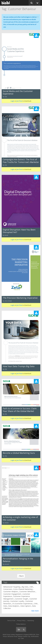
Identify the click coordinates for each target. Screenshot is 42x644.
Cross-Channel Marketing (23, 589)
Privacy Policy (21, 621)
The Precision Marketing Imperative (20, 298)
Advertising (31, 621)
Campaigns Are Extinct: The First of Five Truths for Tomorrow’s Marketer (21, 161)
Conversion (8, 589)
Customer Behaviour (27, 591)
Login (12, 101)
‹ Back (21, 576)
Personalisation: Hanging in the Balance (18, 560)
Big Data (25, 587)
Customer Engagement (12, 594)
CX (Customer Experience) (22, 604)
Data (5, 606)
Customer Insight (21, 599)
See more (35, 611)
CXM (36, 604)
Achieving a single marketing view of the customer (20, 518)
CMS (31, 587)
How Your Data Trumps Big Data (19, 366)
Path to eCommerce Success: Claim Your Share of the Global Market (20, 410)
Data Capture (26, 606)
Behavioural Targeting (12, 587)
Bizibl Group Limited (9, 635)
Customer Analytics (11, 591)
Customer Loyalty (17, 601)
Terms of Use (11, 621)
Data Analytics (14, 606)
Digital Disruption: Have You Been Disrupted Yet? (19, 231)
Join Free (19, 101)
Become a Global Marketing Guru (19, 453)
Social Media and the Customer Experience (18, 92)
